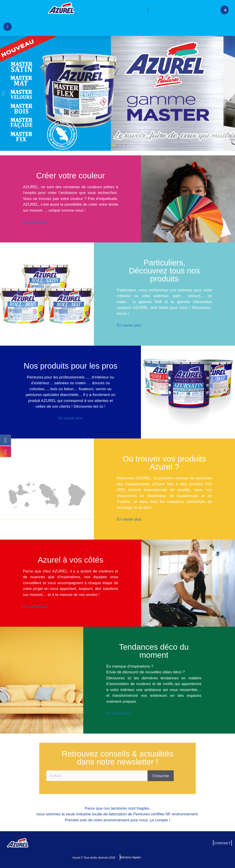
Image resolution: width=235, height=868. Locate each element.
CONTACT (222, 843)
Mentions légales (131, 857)
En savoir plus (35, 222)
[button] (148, 10)
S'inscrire (161, 776)
